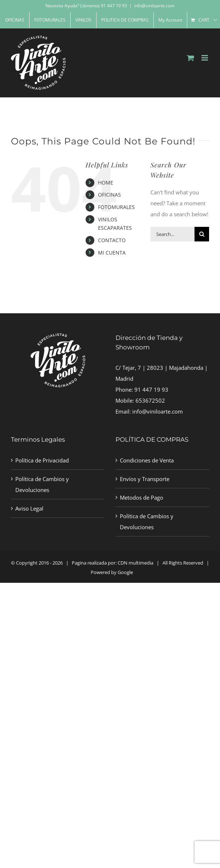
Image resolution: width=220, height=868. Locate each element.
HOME (106, 183)
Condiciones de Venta (147, 460)
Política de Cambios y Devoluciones (42, 484)
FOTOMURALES (116, 207)
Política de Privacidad (42, 460)
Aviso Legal (29, 508)
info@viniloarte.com (154, 6)
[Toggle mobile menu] (205, 58)
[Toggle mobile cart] (190, 58)
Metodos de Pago (142, 497)
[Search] (202, 234)
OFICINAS (109, 195)
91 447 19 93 (151, 390)
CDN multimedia (135, 563)
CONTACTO (112, 240)
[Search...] (172, 234)
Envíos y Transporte (145, 479)
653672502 (150, 400)
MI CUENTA (112, 253)
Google (125, 572)
